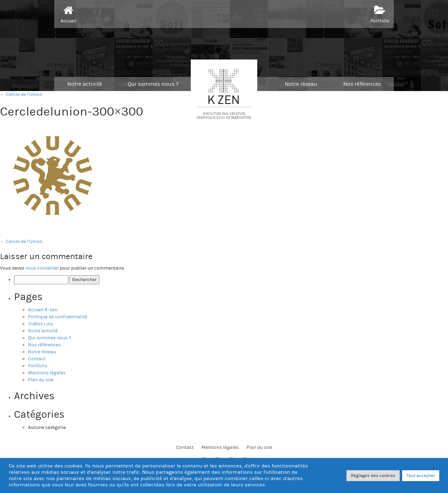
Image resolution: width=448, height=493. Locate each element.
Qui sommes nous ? (153, 84)
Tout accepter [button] (421, 475)
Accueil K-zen (43, 310)
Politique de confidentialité (58, 317)
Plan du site (41, 380)
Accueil (68, 14)
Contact (37, 359)
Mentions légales (47, 373)
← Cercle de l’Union (21, 95)
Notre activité (85, 84)
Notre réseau (301, 84)
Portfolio (380, 14)
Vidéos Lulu (41, 324)
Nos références (362, 84)
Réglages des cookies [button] (373, 475)
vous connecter (42, 268)
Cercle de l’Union (21, 242)
